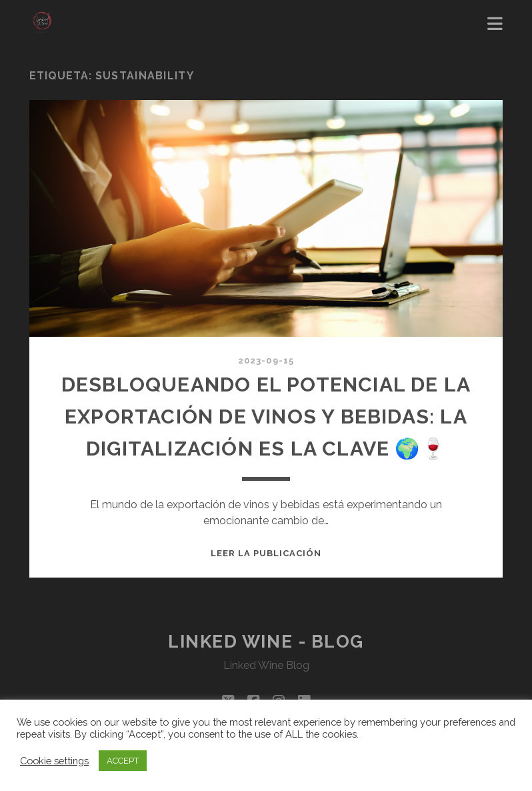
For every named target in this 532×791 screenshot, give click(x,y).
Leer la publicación (266, 553)
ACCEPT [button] (123, 761)
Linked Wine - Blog (266, 642)
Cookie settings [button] (54, 761)
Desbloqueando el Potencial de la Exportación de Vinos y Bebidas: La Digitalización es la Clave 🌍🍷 (266, 417)
